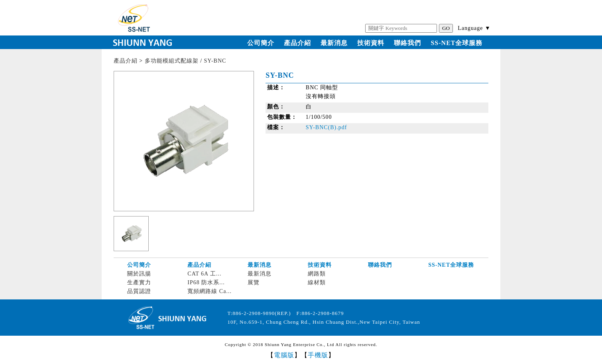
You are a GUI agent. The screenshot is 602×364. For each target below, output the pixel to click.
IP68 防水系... (206, 282)
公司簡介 (261, 43)
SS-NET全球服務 (456, 43)
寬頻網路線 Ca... (210, 291)
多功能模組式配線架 (172, 61)
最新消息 (334, 43)
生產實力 (139, 282)
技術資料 (371, 43)
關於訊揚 (139, 274)
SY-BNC (215, 61)
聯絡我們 (407, 43)
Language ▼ (474, 28)
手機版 (318, 355)
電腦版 (284, 355)
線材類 (317, 282)
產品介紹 (297, 43)
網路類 (317, 274)
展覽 (254, 282)
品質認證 (139, 291)
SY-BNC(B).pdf (327, 127)
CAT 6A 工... (204, 274)
